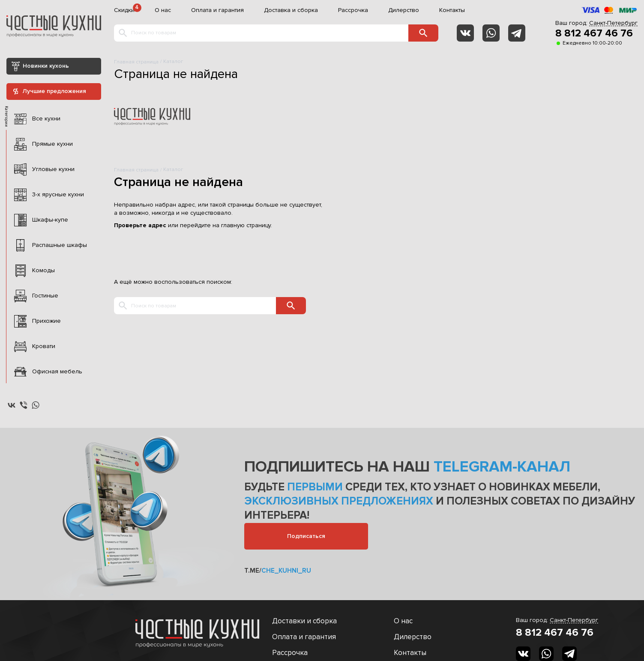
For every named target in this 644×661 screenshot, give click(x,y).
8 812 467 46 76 (594, 33)
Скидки (124, 10)
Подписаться (306, 536)
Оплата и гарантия (217, 10)
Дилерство (404, 10)
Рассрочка (353, 10)
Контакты (452, 10)
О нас (163, 10)
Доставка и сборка (291, 10)
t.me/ (278, 571)
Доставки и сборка (304, 621)
